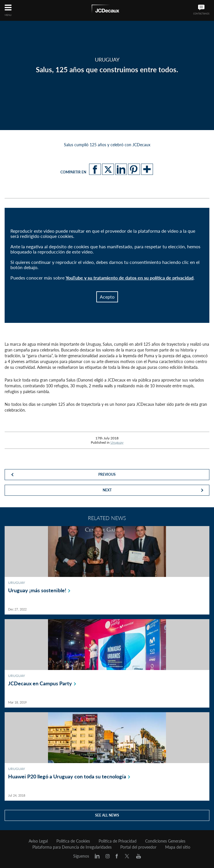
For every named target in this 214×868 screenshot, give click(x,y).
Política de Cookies (73, 841)
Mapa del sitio (178, 847)
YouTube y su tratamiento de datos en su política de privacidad (130, 278)
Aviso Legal (38, 841)
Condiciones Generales (165, 841)
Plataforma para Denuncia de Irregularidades (72, 847)
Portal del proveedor (138, 847)
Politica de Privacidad (118, 841)
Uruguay (117, 442)
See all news (107, 815)
